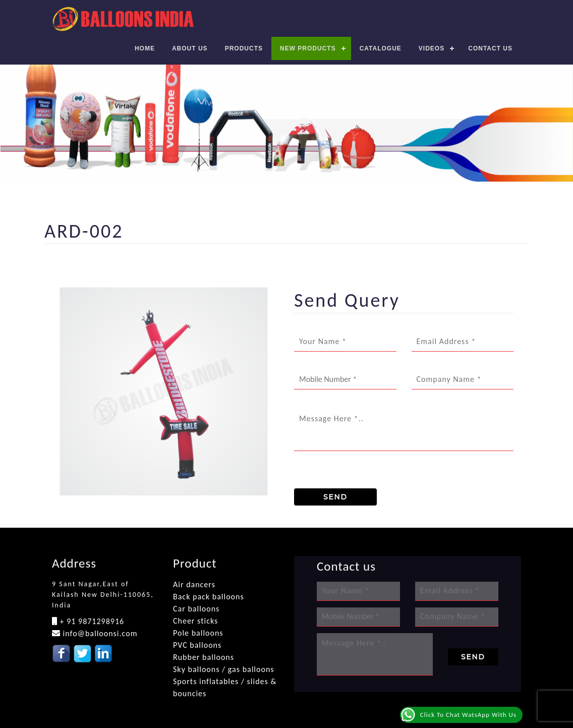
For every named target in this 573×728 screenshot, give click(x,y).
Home (145, 48)
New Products (308, 48)
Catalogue (381, 48)
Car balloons (196, 609)
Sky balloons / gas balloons (224, 669)
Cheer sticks (195, 621)
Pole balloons (198, 633)
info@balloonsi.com (99, 633)
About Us (190, 48)
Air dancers (194, 584)
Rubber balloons (204, 657)
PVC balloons (197, 645)
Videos (432, 48)
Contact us (490, 48)
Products (244, 48)
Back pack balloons (209, 597)
